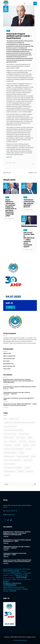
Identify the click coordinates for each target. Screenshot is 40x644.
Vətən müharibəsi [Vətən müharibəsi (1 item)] (10, 472)
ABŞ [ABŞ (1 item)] (5, 419)
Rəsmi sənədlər (8, 366)
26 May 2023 (6, 9)
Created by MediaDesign (20, 640)
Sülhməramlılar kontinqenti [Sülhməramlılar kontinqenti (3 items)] (13, 468)
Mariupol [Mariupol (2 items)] (32, 441)
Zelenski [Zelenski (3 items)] (21, 472)
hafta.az (9, 157)
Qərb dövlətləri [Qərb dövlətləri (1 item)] (9, 456)
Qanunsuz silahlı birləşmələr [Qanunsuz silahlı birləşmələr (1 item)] (14, 449)
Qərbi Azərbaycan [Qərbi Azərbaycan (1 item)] (23, 456)
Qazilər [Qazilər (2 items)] (22, 453)
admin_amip (12, 163)
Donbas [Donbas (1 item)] (30, 438)
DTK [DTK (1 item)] (5, 441)
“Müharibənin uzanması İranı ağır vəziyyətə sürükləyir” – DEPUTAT (29, 203)
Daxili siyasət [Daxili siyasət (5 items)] (21, 438)
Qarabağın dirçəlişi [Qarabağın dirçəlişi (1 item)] (11, 453)
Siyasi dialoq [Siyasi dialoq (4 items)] (28, 460)
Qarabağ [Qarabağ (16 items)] (29, 449)
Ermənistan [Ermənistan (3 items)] (13, 441)
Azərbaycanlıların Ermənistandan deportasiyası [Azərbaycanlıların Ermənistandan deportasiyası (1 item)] (19, 423)
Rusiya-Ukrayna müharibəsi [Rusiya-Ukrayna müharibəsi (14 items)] (13, 460)
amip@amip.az (11, 515)
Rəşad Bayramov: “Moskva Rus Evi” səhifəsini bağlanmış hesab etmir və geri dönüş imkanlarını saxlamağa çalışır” (11, 208)
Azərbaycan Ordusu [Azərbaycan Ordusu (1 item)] (10, 426)
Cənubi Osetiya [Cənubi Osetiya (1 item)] (9, 438)
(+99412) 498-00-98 (11, 511)
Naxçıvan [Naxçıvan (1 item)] (18, 445)
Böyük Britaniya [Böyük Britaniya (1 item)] (24, 434)
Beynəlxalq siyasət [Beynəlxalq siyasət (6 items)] (10, 434)
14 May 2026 (6, 186)
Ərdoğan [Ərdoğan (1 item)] (7, 475)
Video (5, 369)
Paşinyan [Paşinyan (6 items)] (26, 445)
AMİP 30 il (6, 353)
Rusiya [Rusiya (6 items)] (33, 456)
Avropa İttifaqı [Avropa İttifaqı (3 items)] (14, 419)
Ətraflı (10, 307)
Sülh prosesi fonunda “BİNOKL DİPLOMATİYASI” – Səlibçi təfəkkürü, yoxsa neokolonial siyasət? (29, 240)
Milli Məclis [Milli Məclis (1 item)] (8, 445)
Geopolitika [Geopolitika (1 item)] (23, 441)
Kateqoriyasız (8, 359)
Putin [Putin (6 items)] (33, 445)
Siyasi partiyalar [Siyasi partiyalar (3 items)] (10, 464)
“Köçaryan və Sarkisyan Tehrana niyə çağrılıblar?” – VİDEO (19, 399)
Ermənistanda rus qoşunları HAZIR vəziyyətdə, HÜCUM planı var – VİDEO (19, 387)
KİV (8, 31)
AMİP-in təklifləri (8, 356)
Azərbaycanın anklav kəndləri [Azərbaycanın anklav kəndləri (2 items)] (14, 430)
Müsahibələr (7, 364)
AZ (25, 4)
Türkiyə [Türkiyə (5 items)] (27, 468)
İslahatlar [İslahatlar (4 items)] (30, 472)
